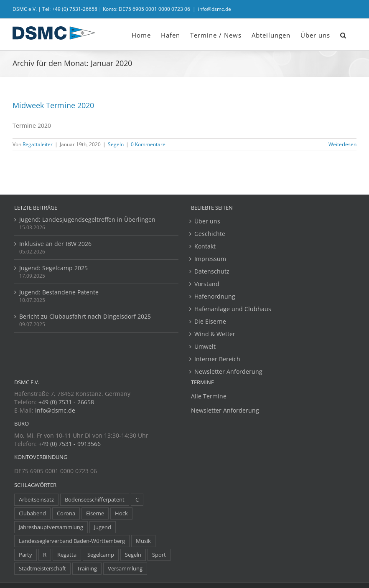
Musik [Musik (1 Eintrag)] (143, 541)
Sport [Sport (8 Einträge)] (159, 555)
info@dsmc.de (215, 9)
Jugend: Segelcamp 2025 (53, 268)
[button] (343, 34)
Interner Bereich (217, 359)
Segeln (116, 144)
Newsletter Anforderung (228, 371)
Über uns (207, 221)
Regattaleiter (38, 144)
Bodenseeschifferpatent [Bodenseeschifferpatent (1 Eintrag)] (95, 500)
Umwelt (205, 346)
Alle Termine (209, 396)
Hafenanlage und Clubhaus (233, 309)
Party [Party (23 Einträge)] (25, 555)
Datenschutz (212, 271)
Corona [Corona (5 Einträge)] (66, 513)
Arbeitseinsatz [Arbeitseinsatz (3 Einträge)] (36, 500)
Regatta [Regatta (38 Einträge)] (67, 555)
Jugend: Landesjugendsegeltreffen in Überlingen (87, 219)
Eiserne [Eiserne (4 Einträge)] (95, 513)
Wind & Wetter (215, 334)
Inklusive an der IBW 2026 (55, 244)
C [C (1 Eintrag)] (137, 500)
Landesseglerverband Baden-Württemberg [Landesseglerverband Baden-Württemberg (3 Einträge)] (72, 541)
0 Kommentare (148, 144)
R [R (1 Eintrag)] (45, 555)
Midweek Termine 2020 (53, 105)
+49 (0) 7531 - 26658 (66, 402)
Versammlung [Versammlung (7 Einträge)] (125, 569)
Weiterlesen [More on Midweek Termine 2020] (342, 144)
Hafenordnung (215, 296)
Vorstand (207, 284)
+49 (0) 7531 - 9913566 (70, 444)
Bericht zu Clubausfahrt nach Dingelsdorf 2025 (85, 316)
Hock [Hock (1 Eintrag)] (121, 513)
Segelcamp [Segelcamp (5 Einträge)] (101, 555)
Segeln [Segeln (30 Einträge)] (133, 555)
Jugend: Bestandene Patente (59, 292)
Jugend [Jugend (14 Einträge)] (103, 527)
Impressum (210, 259)
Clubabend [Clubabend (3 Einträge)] (32, 513)
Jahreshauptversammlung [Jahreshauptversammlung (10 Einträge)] (51, 527)
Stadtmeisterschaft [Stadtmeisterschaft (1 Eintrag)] (42, 569)
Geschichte (210, 234)
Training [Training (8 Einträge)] (87, 569)
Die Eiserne (210, 321)
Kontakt (205, 246)
